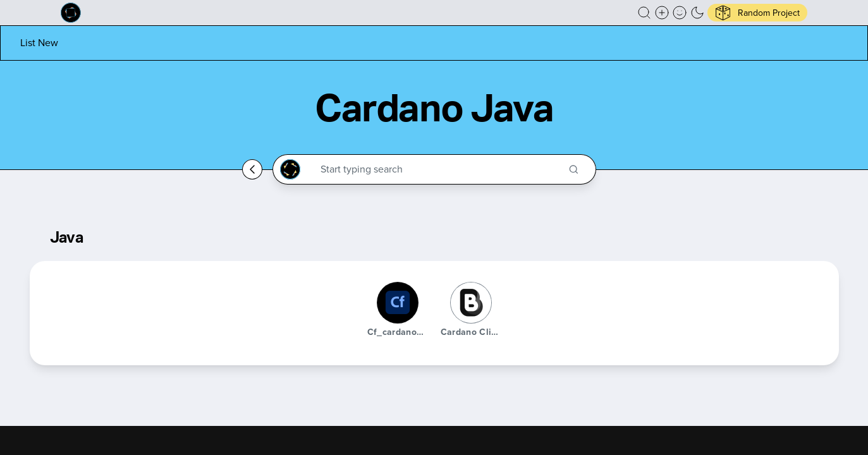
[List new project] (39, 43)
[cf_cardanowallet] (398, 303)
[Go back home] (252, 169)
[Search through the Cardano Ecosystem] (440, 169)
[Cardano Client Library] (471, 303)
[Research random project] (757, 13)
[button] (644, 13)
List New (39, 43)
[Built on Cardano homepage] (71, 13)
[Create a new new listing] (662, 13)
